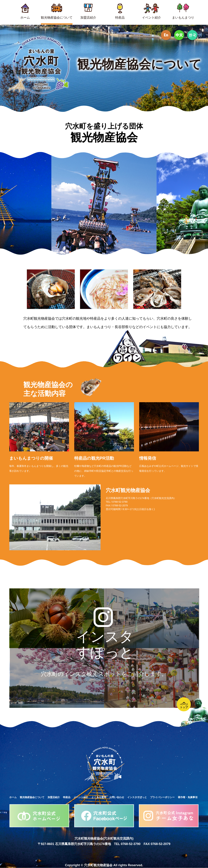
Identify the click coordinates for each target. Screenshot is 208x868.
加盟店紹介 (54, 797)
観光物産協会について (32, 797)
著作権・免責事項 (188, 797)
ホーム (13, 797)
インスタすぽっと (137, 797)
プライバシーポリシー (162, 797)
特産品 (67, 797)
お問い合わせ (117, 797)
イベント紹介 (81, 797)
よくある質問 (99, 797)
